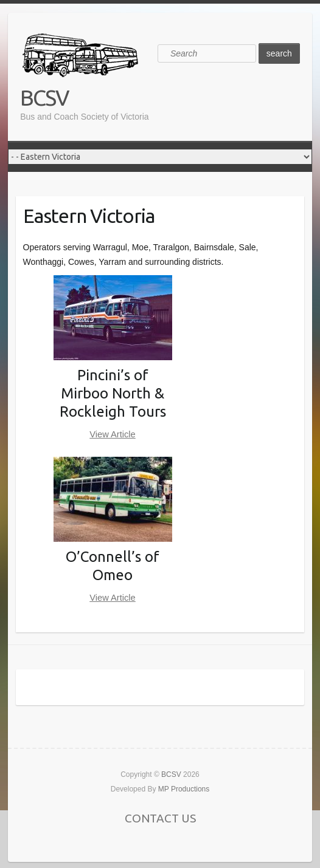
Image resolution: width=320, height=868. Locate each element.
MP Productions (184, 789)
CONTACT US (160, 818)
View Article (113, 434)
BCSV (44, 97)
